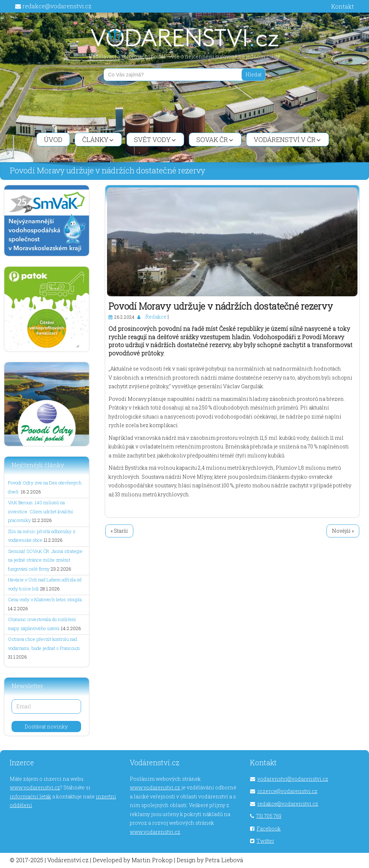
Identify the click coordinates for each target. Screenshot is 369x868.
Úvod (53, 139)
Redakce (156, 317)
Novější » (343, 531)
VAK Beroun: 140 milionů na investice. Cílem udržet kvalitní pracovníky (41, 511)
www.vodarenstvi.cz (35, 787)
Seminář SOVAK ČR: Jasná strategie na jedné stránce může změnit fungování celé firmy (45, 560)
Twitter (265, 841)
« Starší (119, 531)
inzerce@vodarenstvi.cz (287, 791)
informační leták (30, 796)
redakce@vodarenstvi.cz (57, 6)
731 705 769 (269, 816)
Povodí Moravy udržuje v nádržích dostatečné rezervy (221, 306)
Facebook (269, 829)
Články (98, 139)
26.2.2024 (124, 317)
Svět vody (155, 139)
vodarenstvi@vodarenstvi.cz (293, 779)
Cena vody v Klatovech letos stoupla (45, 599)
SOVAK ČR (215, 139)
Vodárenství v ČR (287, 139)
